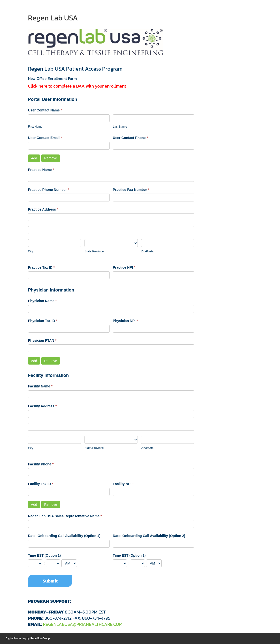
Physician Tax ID (43, 321)
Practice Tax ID (41, 267)
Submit (50, 581)
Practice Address (43, 209)
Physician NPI (125, 321)
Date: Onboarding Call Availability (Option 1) (64, 536)
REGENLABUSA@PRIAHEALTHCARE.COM (83, 624)
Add (34, 158)
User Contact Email (45, 138)
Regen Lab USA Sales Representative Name (65, 516)
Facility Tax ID (41, 484)
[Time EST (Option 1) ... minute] (53, 563)
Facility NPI (123, 484)
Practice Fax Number (131, 190)
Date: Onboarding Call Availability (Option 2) (149, 536)
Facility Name (40, 386)
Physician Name (42, 301)
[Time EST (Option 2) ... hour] (120, 563)
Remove (51, 158)
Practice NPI (124, 267)
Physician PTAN (42, 340)
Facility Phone (41, 464)
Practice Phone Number (49, 190)
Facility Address (42, 406)
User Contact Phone (130, 138)
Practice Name (41, 170)
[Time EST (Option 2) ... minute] (138, 563)
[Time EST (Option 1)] (69, 563)
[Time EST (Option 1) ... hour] (35, 563)
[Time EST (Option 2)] (154, 563)
